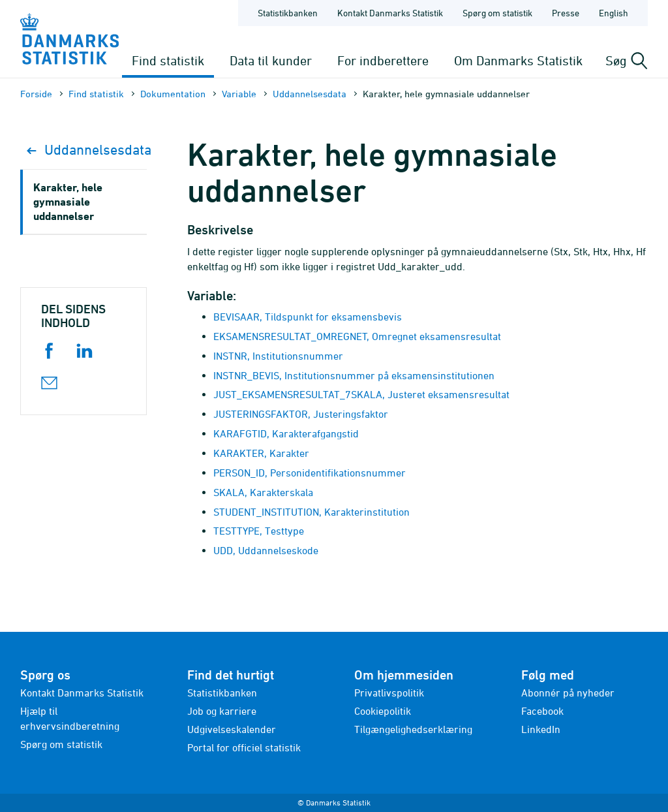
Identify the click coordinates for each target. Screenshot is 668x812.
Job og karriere (222, 711)
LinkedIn (541, 729)
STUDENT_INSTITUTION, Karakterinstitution (311, 512)
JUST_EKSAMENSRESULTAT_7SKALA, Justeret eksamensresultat (361, 394)
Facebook (542, 711)
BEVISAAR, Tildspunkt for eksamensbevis (308, 317)
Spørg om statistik (61, 744)
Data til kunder (271, 60)
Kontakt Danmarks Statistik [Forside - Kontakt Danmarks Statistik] (390, 13)
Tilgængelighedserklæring (413, 729)
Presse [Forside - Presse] (566, 13)
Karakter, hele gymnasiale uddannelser (68, 201)
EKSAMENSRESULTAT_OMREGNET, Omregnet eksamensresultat (357, 336)
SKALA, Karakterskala (263, 492)
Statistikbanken (288, 13)
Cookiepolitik (383, 711)
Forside (36, 94)
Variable (239, 94)
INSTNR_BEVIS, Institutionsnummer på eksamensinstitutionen (354, 375)
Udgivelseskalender (232, 729)
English (614, 13)
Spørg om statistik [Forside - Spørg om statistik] (497, 13)
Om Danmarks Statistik (518, 60)
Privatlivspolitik (389, 693)
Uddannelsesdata (310, 94)
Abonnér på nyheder (568, 693)
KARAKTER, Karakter (261, 453)
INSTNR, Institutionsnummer (278, 356)
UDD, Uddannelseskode (266, 550)
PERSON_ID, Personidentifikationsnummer (310, 473)
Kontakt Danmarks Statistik (82, 693)
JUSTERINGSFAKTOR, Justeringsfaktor (301, 414)
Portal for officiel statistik (244, 747)
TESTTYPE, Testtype (259, 531)
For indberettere (383, 60)
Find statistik (168, 60)
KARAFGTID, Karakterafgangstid (286, 433)
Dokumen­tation (173, 94)
